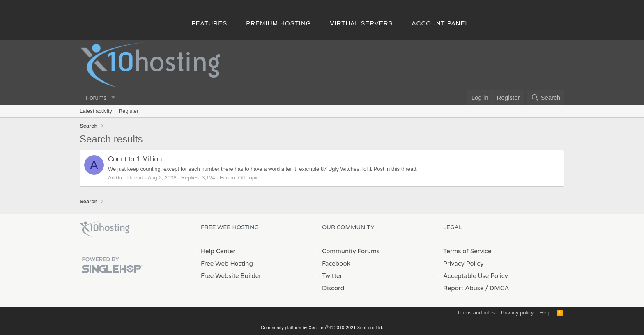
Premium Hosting (278, 23)
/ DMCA (497, 288)
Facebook (336, 264)
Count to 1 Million (135, 159)
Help (545, 313)
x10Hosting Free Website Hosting (105, 229)
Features (209, 23)
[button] (113, 98)
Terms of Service (467, 251)
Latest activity (96, 111)
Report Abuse (463, 288)
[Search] (546, 98)
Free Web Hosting (227, 264)
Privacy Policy (463, 264)
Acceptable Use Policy (476, 276)
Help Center (218, 251)
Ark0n (115, 178)
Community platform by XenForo (322, 328)
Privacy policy (517, 313)
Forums (96, 98)
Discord (333, 288)
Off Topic (248, 178)
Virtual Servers (362, 23)
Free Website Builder (231, 276)
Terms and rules (476, 313)
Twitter (332, 276)
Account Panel (440, 23)
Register (129, 111)
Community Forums (351, 251)
